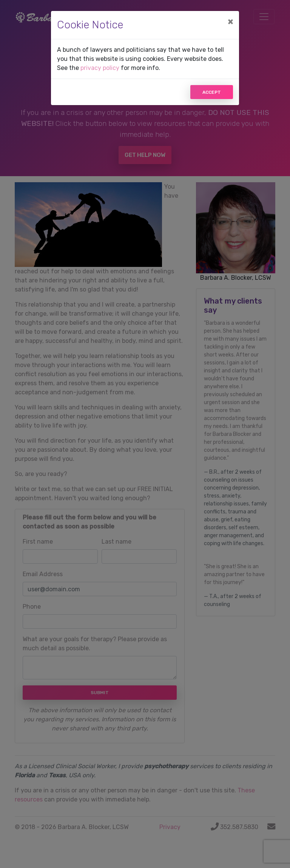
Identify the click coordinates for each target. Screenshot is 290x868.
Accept (212, 92)
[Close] (230, 22)
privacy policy (100, 68)
